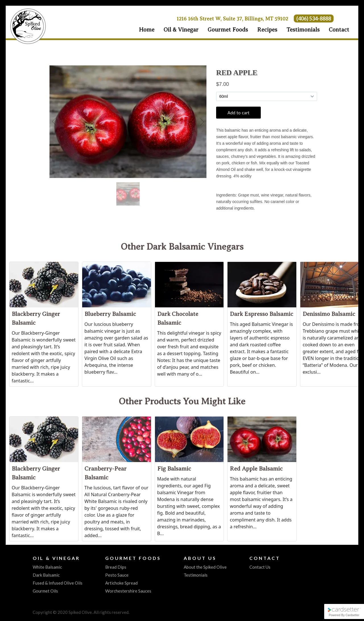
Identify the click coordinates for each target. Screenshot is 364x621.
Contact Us (260, 567)
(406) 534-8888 (314, 18)
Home (147, 30)
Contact (339, 30)
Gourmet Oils (45, 591)
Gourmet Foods (228, 30)
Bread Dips (116, 567)
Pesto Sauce (117, 575)
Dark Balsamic (46, 575)
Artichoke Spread (121, 583)
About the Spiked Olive (205, 567)
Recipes (267, 30)
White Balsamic (47, 567)
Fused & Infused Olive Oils (58, 583)
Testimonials (303, 30)
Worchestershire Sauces (128, 591)
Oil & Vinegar (181, 30)
